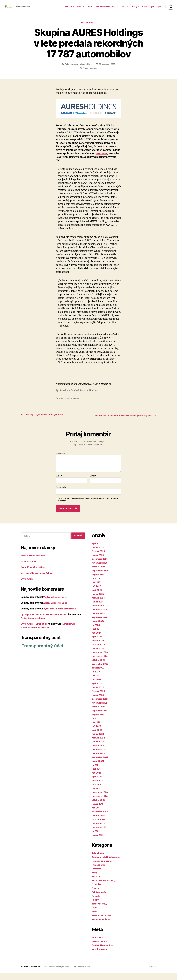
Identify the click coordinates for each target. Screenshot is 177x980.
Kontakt (90, 8)
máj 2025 (97, 593)
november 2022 (101, 710)
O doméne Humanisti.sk (107, 8)
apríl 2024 (98, 644)
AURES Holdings (66, 402)
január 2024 (99, 655)
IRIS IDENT (102, 157)
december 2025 (101, 566)
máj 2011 (97, 815)
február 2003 (99, 826)
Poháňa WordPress (86, 974)
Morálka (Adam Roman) (105, 887)
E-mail (93, 483)
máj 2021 (97, 780)
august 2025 (99, 581)
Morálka (96, 883)
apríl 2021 (97, 784)
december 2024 (101, 612)
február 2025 (99, 605)
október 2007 (100, 822)
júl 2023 (97, 679)
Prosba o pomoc (30, 568)
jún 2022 (97, 729)
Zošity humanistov (102, 926)
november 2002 (101, 830)
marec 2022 (99, 741)
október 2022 (100, 714)
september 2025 (101, 578)
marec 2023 (99, 694)
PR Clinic (77, 402)
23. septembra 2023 (107, 68)
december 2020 (101, 799)
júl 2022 (97, 725)
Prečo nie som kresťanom (49, 625)
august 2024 (99, 628)
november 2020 (101, 803)
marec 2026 (99, 554)
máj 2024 (97, 640)
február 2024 (99, 651)
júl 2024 (97, 632)
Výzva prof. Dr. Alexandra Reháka (39, 580)
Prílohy (96, 907)
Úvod (95, 914)
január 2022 (99, 749)
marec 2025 (99, 601)
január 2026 (99, 562)
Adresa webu (61, 494)
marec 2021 (98, 787)
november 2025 (101, 570)
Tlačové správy (89, 26)
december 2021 (101, 752)
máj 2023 (97, 686)
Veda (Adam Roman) (103, 922)
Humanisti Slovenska (74, 8)
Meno (59, 483)
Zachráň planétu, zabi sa (34, 574)
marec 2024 (99, 647)
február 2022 (99, 745)
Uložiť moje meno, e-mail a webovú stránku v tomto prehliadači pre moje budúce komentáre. (88, 507)
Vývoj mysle (28, 586)
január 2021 (99, 795)
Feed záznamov (101, 948)
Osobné (96, 895)
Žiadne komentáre (90, 72)
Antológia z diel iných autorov (109, 864)
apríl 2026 (98, 550)
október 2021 (99, 760)
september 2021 (101, 764)
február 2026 (99, 558)
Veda (95, 918)
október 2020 (100, 807)
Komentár (60, 461)
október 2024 (100, 620)
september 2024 (101, 624)
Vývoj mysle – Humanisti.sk (36, 631)
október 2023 (100, 667)
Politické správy (101, 899)
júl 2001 (96, 838)
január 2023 (99, 702)
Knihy (95, 880)
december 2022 (101, 706)
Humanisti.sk (35, 974)
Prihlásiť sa (98, 944)
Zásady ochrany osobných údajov (146, 8)
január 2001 (99, 842)
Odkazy (124, 8)
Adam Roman (99, 860)
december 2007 (101, 819)
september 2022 (101, 717)
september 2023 (101, 671)
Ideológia (97, 876)
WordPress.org (100, 956)
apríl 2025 (98, 597)
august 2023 (99, 675)
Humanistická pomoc (104, 868)
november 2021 (101, 756)
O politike (97, 891)
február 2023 (99, 698)
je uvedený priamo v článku (81, 68)
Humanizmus (99, 872)
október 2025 (100, 574)
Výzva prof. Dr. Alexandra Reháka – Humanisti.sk (48, 621)
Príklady (97, 903)
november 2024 (101, 616)
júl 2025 (97, 585)
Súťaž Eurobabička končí (35, 563)
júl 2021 (96, 772)
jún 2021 (97, 776)
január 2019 (99, 811)
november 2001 (101, 834)
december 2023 (101, 659)
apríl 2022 (98, 737)
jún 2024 (97, 636)
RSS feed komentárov (104, 952)
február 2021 (99, 791)
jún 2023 (97, 682)
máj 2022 (97, 733)
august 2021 (99, 768)
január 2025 (99, 609)
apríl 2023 (98, 690)
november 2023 (101, 663)
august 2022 (99, 721)
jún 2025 (97, 589)
